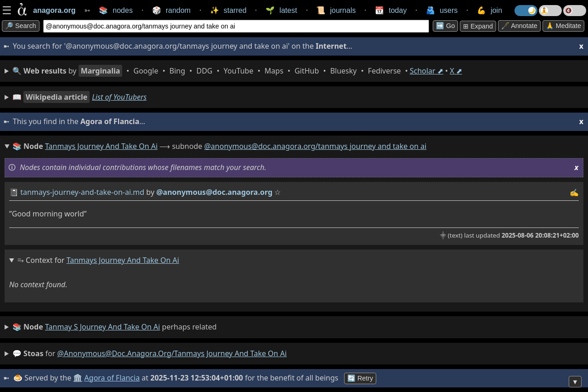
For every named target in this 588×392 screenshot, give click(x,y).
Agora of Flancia (112, 378)
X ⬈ (456, 71)
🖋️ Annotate (519, 26)
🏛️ (78, 378)
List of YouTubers (119, 97)
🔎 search (21, 26)
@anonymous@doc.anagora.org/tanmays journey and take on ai (315, 146)
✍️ (574, 193)
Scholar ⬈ (427, 71)
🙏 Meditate (563, 26)
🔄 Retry (360, 378)
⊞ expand (478, 26)
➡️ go (445, 26)
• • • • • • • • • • (237, 71)
